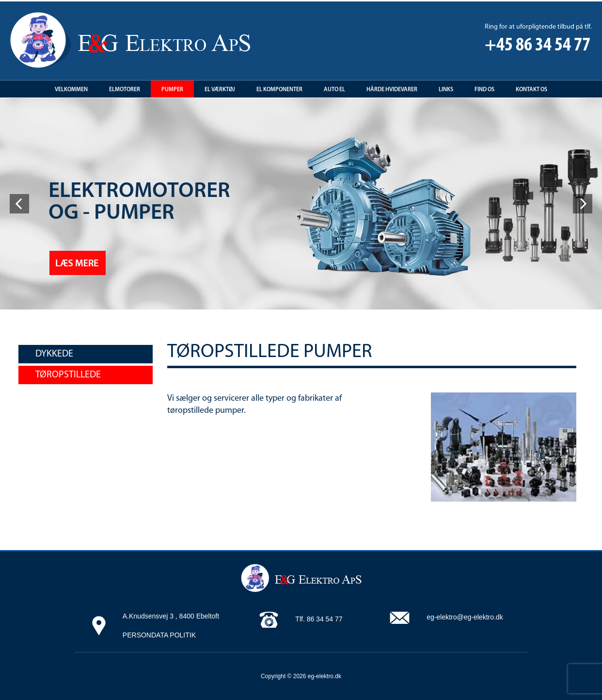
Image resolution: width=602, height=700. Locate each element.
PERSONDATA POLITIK (159, 635)
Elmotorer (125, 90)
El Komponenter (279, 90)
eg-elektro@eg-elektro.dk (465, 617)
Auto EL (334, 90)
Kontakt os (531, 90)
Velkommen (71, 90)
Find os (484, 90)
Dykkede (54, 354)
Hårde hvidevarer (392, 90)
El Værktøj (220, 90)
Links (446, 90)
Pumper (172, 90)
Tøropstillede (68, 375)
